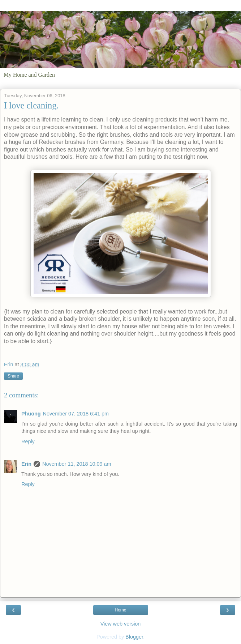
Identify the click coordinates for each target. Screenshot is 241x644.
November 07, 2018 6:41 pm (76, 414)
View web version (121, 624)
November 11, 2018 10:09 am (77, 464)
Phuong (31, 414)
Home (120, 610)
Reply (28, 442)
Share (13, 376)
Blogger (134, 637)
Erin (26, 464)
